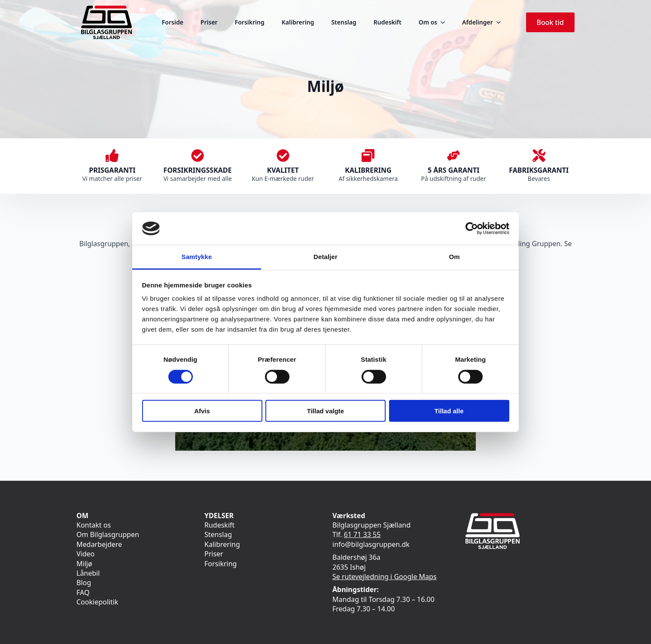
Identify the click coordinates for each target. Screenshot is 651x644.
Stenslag (344, 22)
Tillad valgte (325, 411)
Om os (428, 22)
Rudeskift (388, 22)
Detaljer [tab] (325, 257)
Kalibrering (298, 22)
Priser (209, 22)
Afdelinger (477, 22)
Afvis (202, 411)
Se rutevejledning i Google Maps (385, 577)
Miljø (84, 564)
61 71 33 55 (362, 534)
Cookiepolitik (97, 602)
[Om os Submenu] (445, 22)
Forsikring (250, 22)
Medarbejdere (99, 544)
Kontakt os (94, 525)
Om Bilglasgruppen (108, 534)
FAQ (83, 592)
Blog (84, 583)
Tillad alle (449, 411)
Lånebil (88, 573)
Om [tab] (454, 257)
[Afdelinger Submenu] (501, 22)
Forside (173, 22)
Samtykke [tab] (197, 257)
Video (85, 554)
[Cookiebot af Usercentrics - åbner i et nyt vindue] (472, 229)
